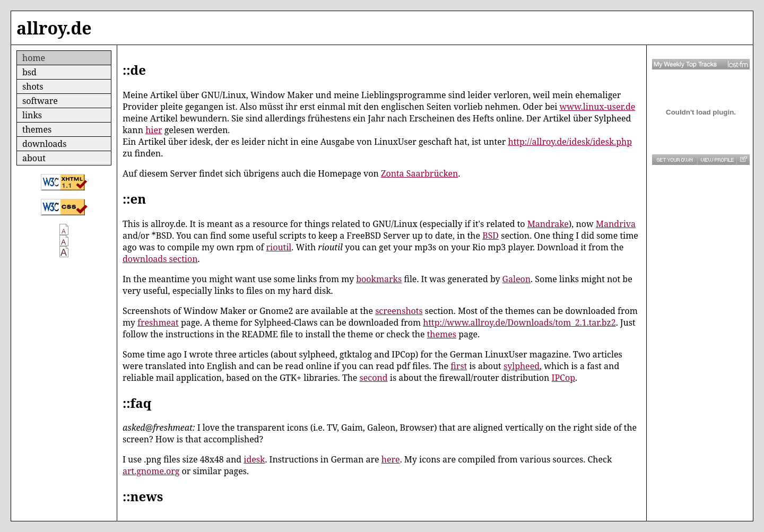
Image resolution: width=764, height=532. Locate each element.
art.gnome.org (151, 471)
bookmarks (379, 279)
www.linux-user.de (598, 107)
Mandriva (616, 224)
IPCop (563, 378)
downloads (44, 144)
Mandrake (548, 224)
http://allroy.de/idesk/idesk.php (570, 142)
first (459, 366)
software (40, 101)
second (374, 378)
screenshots (399, 311)
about (34, 158)
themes (37, 129)
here (391, 459)
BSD (490, 236)
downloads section (160, 259)
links (32, 115)
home (34, 58)
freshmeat (158, 322)
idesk (254, 459)
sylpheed (522, 366)
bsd (29, 72)
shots (33, 86)
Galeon (517, 279)
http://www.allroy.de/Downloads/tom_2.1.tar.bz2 (519, 322)
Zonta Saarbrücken (419, 173)
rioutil (279, 247)
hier (154, 130)
